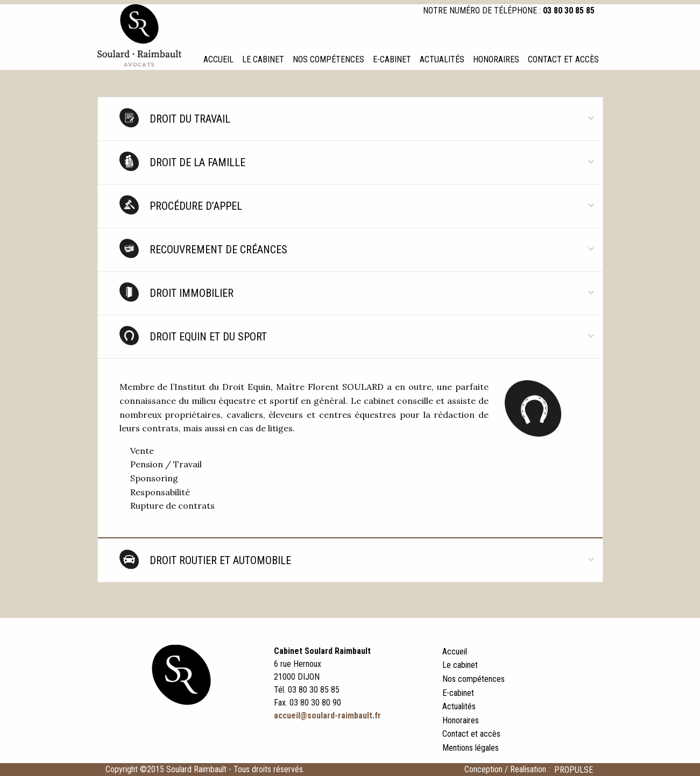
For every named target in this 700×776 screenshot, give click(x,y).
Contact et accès (563, 59)
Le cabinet (263, 59)
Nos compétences (328, 59)
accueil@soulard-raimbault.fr (327, 716)
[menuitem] (218, 60)
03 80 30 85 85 (569, 10)
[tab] (350, 119)
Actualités (442, 59)
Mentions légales (471, 748)
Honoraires (496, 59)
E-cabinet (392, 59)
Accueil (218, 59)
